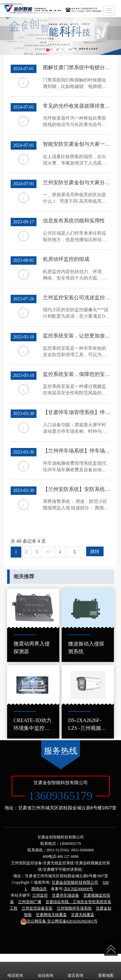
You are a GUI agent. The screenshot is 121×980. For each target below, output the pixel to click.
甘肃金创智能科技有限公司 (75, 882)
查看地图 (106, 971)
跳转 (95, 551)
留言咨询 (76, 971)
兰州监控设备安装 (37, 908)
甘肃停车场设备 (66, 895)
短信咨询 (45, 971)
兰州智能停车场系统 (74, 908)
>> (48, 552)
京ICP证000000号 (79, 889)
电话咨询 (15, 971)
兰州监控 (40, 895)
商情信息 (39, 889)
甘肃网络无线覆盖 (51, 915)
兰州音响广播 (30, 902)
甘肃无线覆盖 (83, 915)
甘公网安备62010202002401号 (59, 921)
